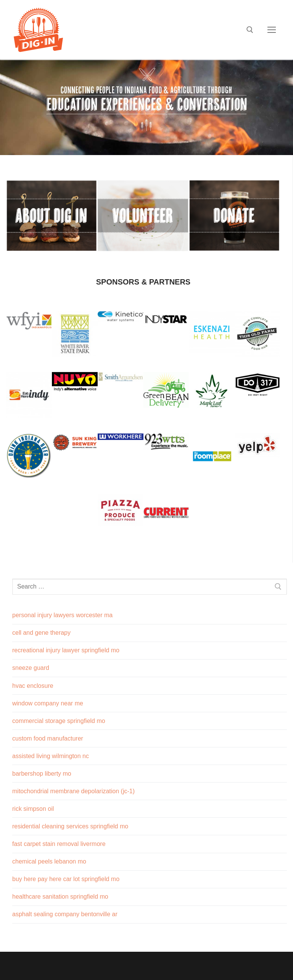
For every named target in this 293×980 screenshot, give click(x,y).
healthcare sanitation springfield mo (60, 897)
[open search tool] (250, 30)
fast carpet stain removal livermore (59, 844)
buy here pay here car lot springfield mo (66, 879)
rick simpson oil (33, 809)
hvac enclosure (33, 686)
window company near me (48, 703)
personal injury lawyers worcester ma (62, 615)
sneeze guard (31, 668)
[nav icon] (272, 30)
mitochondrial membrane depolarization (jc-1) (73, 791)
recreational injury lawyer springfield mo (66, 650)
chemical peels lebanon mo (49, 861)
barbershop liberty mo (42, 774)
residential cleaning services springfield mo (70, 826)
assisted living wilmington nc (51, 756)
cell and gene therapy (41, 633)
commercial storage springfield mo (59, 721)
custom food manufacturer (48, 738)
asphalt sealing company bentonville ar (65, 914)
